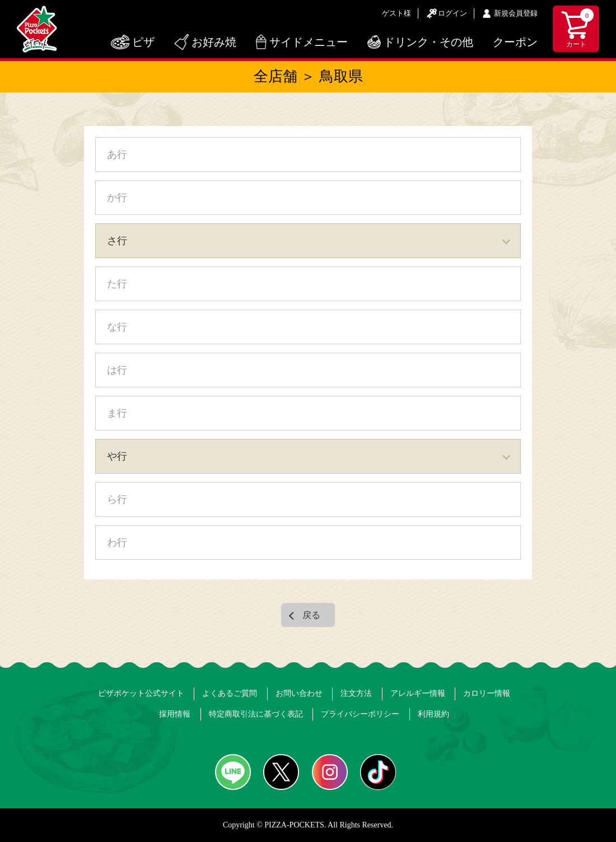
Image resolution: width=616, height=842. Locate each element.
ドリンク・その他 (428, 42)
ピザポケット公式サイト (141, 693)
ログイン (452, 13)
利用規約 (433, 714)
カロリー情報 (487, 693)
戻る (311, 615)
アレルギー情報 (418, 693)
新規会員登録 (516, 13)
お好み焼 (214, 42)
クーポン (515, 42)
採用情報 (175, 714)
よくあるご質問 (230, 693)
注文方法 (356, 693)
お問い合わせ (299, 693)
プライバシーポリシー (360, 714)
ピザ (143, 42)
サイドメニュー (309, 42)
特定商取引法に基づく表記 (256, 714)
